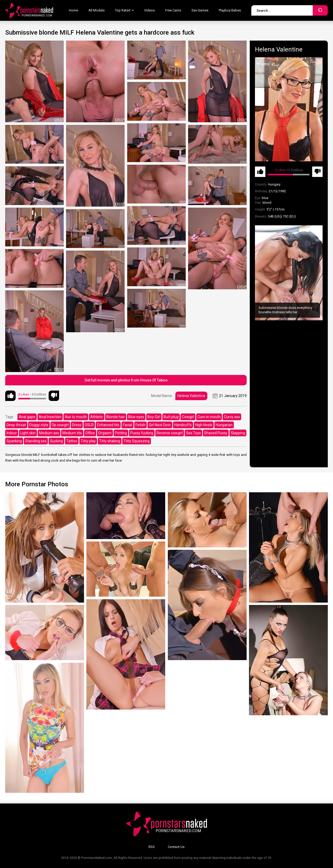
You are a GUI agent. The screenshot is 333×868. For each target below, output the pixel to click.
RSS (152, 847)
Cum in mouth (209, 417)
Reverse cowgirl (170, 433)
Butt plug (171, 417)
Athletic (97, 417)
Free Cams (173, 10)
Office (90, 433)
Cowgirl (188, 417)
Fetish (140, 425)
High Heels (204, 425)
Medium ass (49, 433)
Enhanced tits (108, 425)
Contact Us (176, 847)
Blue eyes (136, 417)
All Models (97, 10)
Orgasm (105, 433)
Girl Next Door (160, 425)
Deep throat (16, 425)
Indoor (12, 433)
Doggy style (39, 425)
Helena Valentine (191, 396)
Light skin (28, 433)
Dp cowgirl (60, 425)
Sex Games (200, 10)
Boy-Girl (154, 417)
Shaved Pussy (216, 433)
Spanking (14, 441)
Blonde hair (116, 417)
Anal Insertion (50, 417)
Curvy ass (232, 417)
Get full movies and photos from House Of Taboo (126, 380)
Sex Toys (193, 433)
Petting (121, 433)
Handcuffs (183, 425)
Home (73, 10)
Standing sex (36, 441)
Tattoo (72, 441)
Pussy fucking (142, 433)
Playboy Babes (230, 10)
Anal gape (27, 417)
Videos (149, 10)
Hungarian (224, 425)
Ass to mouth (76, 417)
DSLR (89, 425)
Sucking (56, 441)
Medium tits (72, 433)
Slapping (238, 433)
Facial (127, 425)
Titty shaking (110, 441)
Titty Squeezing (137, 441)
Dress (77, 425)
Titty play (88, 441)
